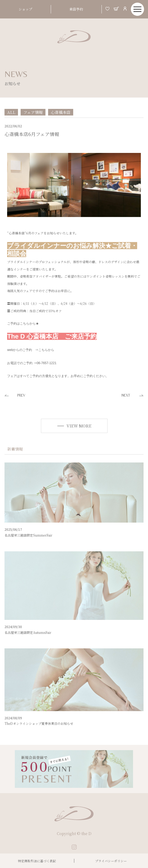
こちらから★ (29, 324)
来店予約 (76, 9)
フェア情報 (33, 112)
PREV (21, 395)
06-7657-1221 (47, 363)
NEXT (126, 395)
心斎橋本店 (61, 112)
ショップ (25, 9)
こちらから (46, 350)
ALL (11, 112)
